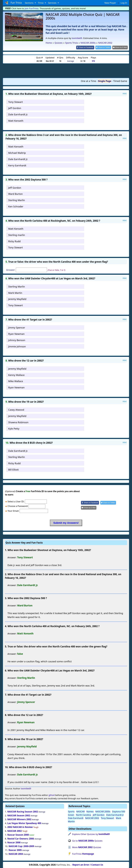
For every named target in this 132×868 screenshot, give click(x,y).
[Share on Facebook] (87, 47)
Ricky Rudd (14, 241)
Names (90, 811)
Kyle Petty (14, 428)
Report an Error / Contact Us (88, 864)
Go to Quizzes (87, 840)
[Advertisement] (66, 70)
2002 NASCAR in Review (20, 827)
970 (93, 61)
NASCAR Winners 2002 (19, 819)
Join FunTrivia (32, 8)
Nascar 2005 (15, 850)
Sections (29, 3)
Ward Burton (15, 194)
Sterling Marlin (17, 200)
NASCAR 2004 (16, 854)
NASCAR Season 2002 (19, 815)
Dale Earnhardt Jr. (18, 114)
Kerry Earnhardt (17, 165)
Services (53, 3)
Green (71, 815)
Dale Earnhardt (76, 818)
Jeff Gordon (15, 108)
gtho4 (51, 795)
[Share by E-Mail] (120, 47)
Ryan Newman (16, 334)
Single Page (105, 81)
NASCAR (81, 811)
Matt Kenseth (16, 120)
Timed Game (120, 81)
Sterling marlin (17, 235)
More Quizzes (87, 847)
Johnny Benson (17, 340)
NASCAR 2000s (103, 811)
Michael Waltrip (17, 153)
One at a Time (88, 81)
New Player (110, 3)
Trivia (41, 3)
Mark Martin (15, 293)
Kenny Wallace (16, 375)
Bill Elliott (13, 469)
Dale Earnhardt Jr (115, 815)
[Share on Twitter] (105, 47)
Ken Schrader (16, 206)
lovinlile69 (77, 38)
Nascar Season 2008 (18, 835)
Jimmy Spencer (17, 327)
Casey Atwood (16, 410)
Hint (125, 93)
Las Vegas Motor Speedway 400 (24, 823)
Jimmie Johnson (17, 346)
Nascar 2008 (14, 842)
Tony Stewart (16, 102)
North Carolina (83, 815)
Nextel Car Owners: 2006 (21, 838)
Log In (124, 3)
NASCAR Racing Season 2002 (23, 812)
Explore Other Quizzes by (91, 834)
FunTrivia (83, 854)
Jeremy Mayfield (17, 299)
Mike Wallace (16, 381)
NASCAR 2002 (15, 831)
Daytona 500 (119, 811)
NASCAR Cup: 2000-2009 (21, 846)
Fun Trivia (13, 3)
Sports (71, 811)
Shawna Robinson (18, 422)
